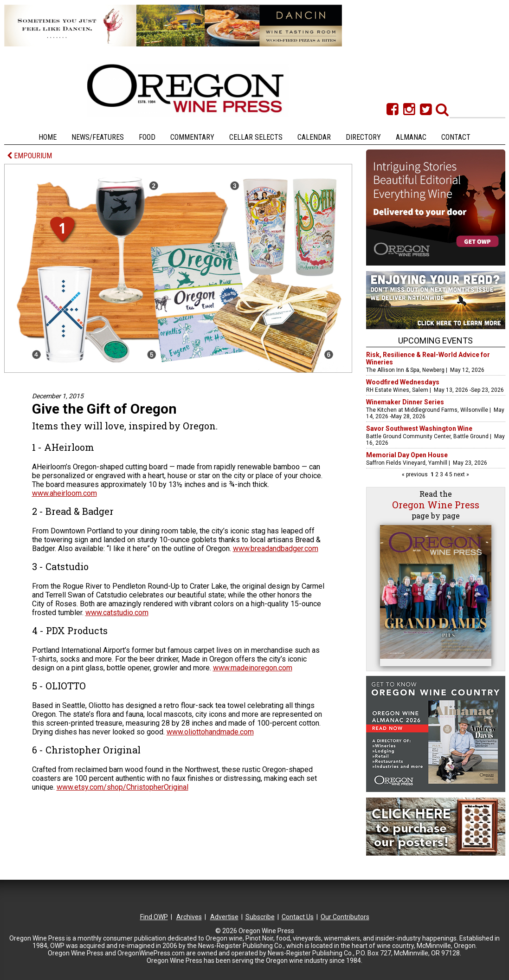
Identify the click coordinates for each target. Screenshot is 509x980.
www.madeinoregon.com (253, 668)
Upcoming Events (435, 341)
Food (147, 137)
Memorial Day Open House (407, 455)
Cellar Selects (256, 137)
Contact (456, 137)
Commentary (192, 137)
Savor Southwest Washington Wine (419, 428)
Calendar (314, 137)
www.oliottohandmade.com (210, 732)
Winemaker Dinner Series (405, 402)
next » (461, 474)
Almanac (411, 137)
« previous (416, 474)
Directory (363, 137)
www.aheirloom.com (64, 493)
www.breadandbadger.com (276, 548)
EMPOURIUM (29, 156)
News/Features (98, 137)
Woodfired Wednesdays (403, 382)
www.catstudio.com (117, 613)
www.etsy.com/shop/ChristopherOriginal (122, 787)
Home (48, 137)
